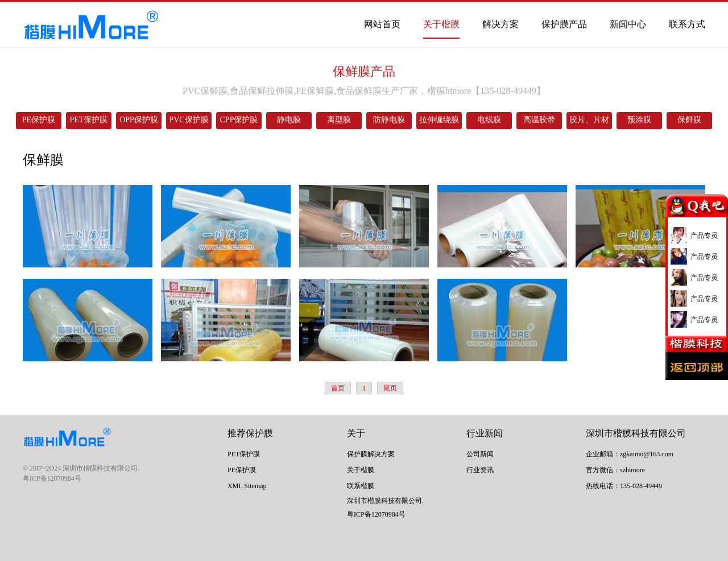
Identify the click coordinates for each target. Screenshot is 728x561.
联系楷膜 (361, 486)
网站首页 (382, 24)
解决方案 (500, 24)
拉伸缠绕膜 (439, 120)
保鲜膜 (689, 120)
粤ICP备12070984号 (52, 478)
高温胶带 (539, 120)
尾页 (390, 388)
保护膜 (259, 433)
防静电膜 (389, 120)
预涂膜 (639, 120)
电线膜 (489, 120)
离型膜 (339, 120)
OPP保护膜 (139, 120)
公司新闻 (480, 454)
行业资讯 (480, 470)
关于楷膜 (441, 24)
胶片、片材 (589, 120)
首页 (338, 388)
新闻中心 (628, 24)
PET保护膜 (89, 120)
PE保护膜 (39, 120)
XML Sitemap (247, 486)
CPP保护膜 (239, 120)
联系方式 (687, 24)
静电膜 (289, 120)
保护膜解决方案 (371, 454)
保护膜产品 (564, 24)
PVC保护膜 (189, 120)
